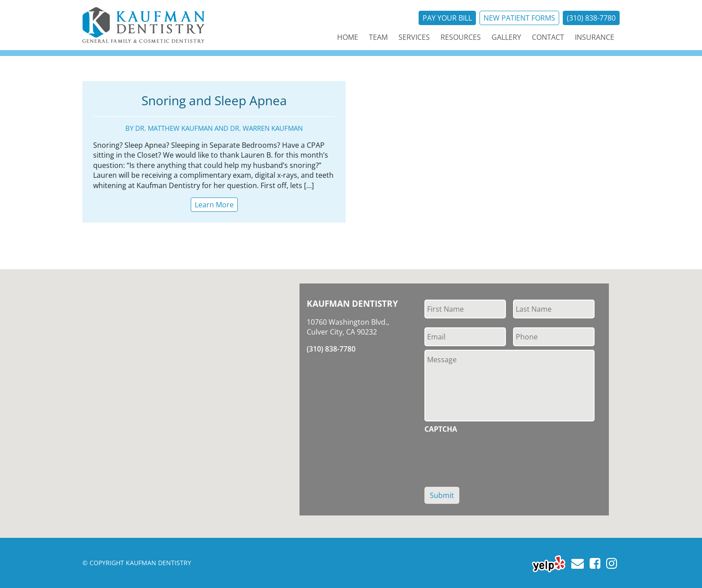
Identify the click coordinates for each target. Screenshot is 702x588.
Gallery (506, 37)
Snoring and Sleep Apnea (214, 100)
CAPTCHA (441, 429)
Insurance (595, 37)
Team (378, 37)
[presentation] (492, 455)
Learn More (214, 205)
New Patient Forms (519, 18)
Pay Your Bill (447, 18)
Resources (461, 37)
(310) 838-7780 (591, 18)
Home (348, 37)
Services (414, 37)
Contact (548, 37)
